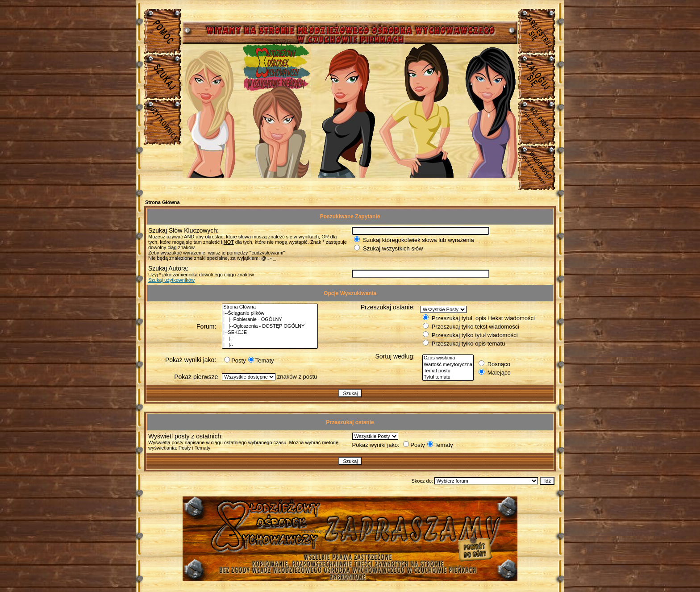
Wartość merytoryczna (448, 365)
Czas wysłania (448, 358)
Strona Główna (162, 202)
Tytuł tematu (448, 377)
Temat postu (448, 371)
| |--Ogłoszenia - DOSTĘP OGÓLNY (270, 326)
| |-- (270, 339)
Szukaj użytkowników (171, 280)
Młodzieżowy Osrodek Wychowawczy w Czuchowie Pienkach (350, 532)
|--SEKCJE (270, 333)
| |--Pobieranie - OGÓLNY (270, 320)
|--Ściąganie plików (270, 313)
